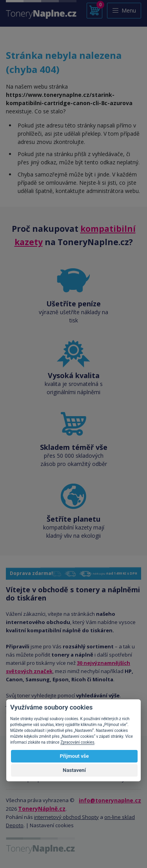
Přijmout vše (74, 756)
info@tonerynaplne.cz (110, 800)
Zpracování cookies (77, 742)
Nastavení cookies (52, 825)
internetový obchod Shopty (66, 817)
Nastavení (74, 770)
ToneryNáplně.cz (42, 809)
